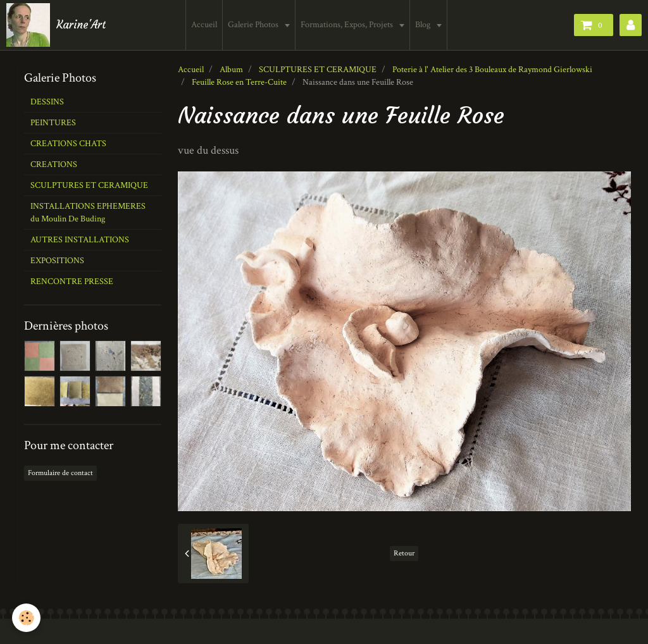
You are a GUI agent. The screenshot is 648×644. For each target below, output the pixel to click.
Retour (404, 553)
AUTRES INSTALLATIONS (80, 240)
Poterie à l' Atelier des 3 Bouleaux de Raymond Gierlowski (492, 70)
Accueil (205, 25)
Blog (425, 25)
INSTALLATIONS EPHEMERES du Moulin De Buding (88, 213)
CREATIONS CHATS (68, 144)
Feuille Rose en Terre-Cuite (239, 82)
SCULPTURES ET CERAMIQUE (318, 70)
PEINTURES (53, 123)
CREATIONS (54, 164)
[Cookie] (27, 618)
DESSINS (47, 102)
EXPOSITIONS (57, 261)
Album (231, 70)
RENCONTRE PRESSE (72, 282)
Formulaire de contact (60, 473)
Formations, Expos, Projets (349, 25)
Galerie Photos (255, 25)
